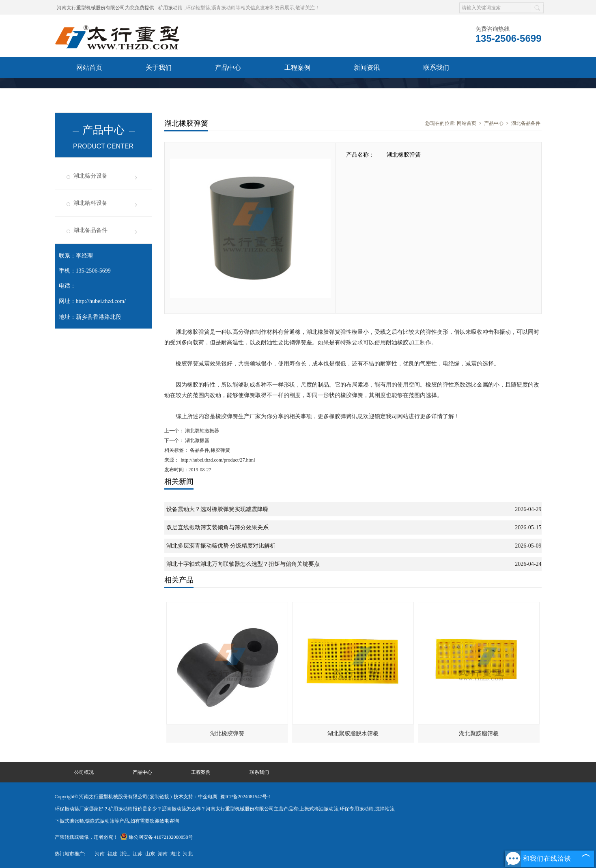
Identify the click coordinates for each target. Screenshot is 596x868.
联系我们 (436, 68)
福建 (112, 854)
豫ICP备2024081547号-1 (246, 797)
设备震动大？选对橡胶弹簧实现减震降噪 (217, 509)
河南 (100, 854)
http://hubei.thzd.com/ (101, 301)
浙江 (125, 854)
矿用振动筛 (170, 8)
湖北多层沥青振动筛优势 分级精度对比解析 (221, 546)
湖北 (175, 854)
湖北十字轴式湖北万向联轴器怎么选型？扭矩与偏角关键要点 (243, 564)
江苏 (138, 854)
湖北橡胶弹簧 (227, 734)
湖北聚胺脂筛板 (479, 734)
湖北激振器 (197, 440)
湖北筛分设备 (90, 176)
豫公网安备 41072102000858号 (157, 837)
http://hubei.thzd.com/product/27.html (218, 460)
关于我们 (159, 68)
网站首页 (89, 68)
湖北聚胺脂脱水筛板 (353, 734)
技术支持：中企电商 (196, 797)
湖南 (163, 854)
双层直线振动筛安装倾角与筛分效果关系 (217, 527)
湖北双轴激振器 (201, 431)
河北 (188, 854)
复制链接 (159, 797)
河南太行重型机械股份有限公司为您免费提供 (105, 8)
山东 (150, 854)
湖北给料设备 (90, 203)
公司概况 (84, 772)
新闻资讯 (367, 68)
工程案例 (297, 68)
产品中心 (228, 68)
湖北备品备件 (90, 230)
